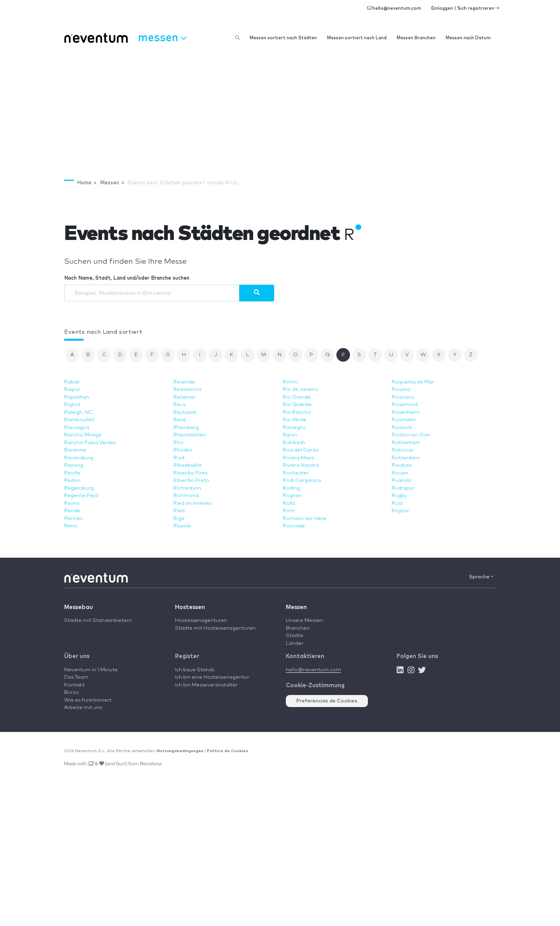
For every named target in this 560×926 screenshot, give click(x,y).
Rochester (296, 473)
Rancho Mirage (83, 435)
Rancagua (77, 428)
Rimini (290, 382)
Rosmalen (404, 420)
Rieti (179, 511)
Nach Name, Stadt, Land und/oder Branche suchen (127, 278)
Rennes (73, 519)
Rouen (400, 473)
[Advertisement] (280, 107)
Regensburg (79, 488)
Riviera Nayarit (301, 465)
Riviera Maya (298, 458)
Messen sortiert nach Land (357, 38)
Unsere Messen (304, 621)
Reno (71, 526)
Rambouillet (79, 420)
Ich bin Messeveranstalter (206, 685)
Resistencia (187, 389)
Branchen (298, 628)
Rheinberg (186, 428)
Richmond (186, 496)
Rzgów (400, 511)
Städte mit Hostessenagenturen (215, 628)
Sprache (481, 577)
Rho (178, 443)
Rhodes (183, 450)
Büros (71, 692)
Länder (295, 643)
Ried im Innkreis (192, 503)
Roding (291, 488)
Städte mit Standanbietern (98, 621)
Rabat (72, 382)
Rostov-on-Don (411, 435)
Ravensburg (79, 458)
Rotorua (402, 450)
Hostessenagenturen (201, 621)
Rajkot (72, 405)
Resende (184, 382)
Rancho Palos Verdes (90, 443)
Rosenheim (406, 412)
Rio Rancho (297, 412)
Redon (72, 481)
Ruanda (401, 481)
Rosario (401, 389)
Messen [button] (162, 37)
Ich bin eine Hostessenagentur (212, 677)
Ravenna (75, 450)
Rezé (180, 420)
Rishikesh (294, 443)
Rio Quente (297, 405)
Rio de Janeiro (300, 389)
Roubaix (402, 465)
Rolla (289, 503)
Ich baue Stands (195, 670)
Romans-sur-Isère (304, 519)
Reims (72, 503)
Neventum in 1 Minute (91, 670)
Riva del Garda (301, 450)
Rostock (402, 428)
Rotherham (406, 443)
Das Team (76, 677)
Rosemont (405, 405)
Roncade (294, 526)
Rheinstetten (190, 435)
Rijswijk (182, 526)
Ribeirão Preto (192, 481)
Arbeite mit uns (83, 708)
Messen (296, 607)
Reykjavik (185, 412)
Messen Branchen (416, 38)
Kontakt (74, 685)
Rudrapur (403, 488)
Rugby (399, 496)
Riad (179, 458)
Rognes (292, 496)
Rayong (74, 465)
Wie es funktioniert (88, 700)
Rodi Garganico (302, 481)
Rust (397, 503)
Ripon (290, 435)
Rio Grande (297, 397)
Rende (72, 511)
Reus (179, 405)
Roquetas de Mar (413, 382)
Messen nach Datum (468, 38)
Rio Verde (295, 420)
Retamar (185, 397)
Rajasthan (77, 397)
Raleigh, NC (78, 412)
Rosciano (403, 397)
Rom (289, 511)
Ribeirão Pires (190, 473)
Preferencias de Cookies (327, 701)
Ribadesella (187, 465)
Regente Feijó (81, 496)
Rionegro (294, 428)
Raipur (72, 389)
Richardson (187, 488)
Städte (295, 636)
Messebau (79, 607)
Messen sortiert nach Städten (283, 38)
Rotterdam (406, 458)
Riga (179, 519)
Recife (72, 473)
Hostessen (190, 607)
